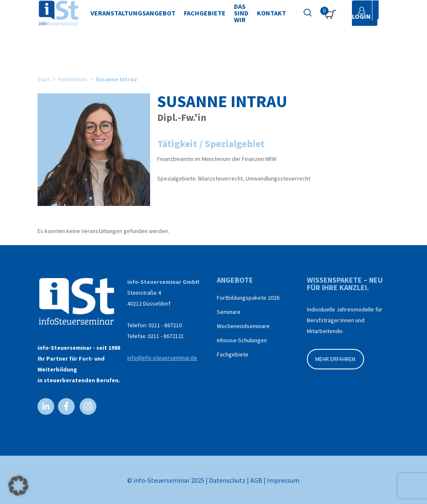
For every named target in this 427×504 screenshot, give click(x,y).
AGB (256, 480)
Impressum (283, 480)
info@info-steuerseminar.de (162, 358)
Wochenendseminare (243, 326)
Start (44, 79)
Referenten (73, 79)
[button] (18, 486)
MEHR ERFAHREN (335, 359)
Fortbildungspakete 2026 (248, 298)
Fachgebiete (233, 354)
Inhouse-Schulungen (242, 340)
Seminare (229, 312)
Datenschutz (227, 480)
